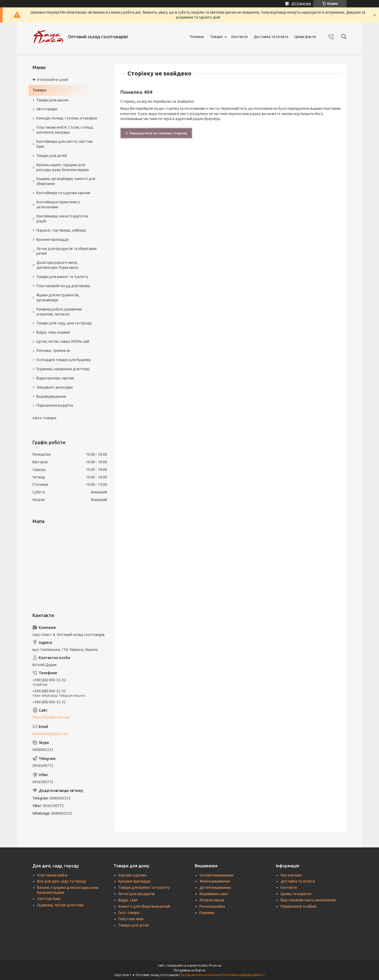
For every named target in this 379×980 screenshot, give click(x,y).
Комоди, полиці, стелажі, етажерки (67, 118)
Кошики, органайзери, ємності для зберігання (66, 181)
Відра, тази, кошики (53, 332)
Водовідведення (51, 396)
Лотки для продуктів (136, 894)
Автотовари (47, 109)
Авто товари (44, 418)
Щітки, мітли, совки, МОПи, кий (63, 341)
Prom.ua (215, 965)
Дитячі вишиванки (215, 888)
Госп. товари (129, 913)
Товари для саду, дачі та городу (64, 323)
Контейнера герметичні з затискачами (58, 205)
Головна (197, 37)
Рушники (207, 913)
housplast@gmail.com (50, 734)
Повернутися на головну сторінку (158, 133)
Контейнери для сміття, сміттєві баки (65, 144)
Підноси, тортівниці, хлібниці (61, 230)
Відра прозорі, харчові (55, 378)
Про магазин (291, 875)
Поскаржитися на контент (200, 975)
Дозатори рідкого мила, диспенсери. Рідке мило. (58, 265)
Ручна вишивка (212, 906)
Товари (216, 37)
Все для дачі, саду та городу (62, 881)
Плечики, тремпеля (53, 351)
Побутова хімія (131, 919)
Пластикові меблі (52, 875)
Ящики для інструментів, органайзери (58, 298)
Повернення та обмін (299, 906)
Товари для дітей (52, 156)
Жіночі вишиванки (215, 881)
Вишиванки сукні (214, 894)
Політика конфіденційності (244, 975)
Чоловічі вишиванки (216, 875)
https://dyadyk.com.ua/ (51, 717)
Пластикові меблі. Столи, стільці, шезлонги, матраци (65, 130)
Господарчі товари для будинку (64, 360)
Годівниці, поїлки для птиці (60, 905)
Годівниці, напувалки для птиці (63, 369)
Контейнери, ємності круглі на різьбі (62, 219)
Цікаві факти (305, 37)
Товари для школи (52, 100)
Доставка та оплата (271, 37)
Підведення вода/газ (55, 405)
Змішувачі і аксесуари (55, 387)
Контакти (239, 37)
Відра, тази (128, 900)
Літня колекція (212, 900)
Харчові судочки (132, 875)
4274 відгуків (301, 4)
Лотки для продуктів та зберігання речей (66, 251)
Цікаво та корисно (296, 894)
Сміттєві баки (49, 899)
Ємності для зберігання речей (144, 906)
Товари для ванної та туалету (62, 277)
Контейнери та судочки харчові (63, 193)
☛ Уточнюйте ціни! (50, 80)
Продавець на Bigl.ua (189, 970)
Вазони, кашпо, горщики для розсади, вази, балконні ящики (63, 167)
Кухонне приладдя (52, 239)
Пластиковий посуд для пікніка (63, 286)
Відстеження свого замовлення (308, 900)
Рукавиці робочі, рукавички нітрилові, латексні (59, 312)
